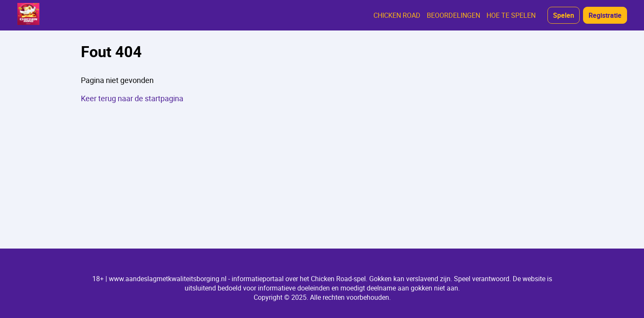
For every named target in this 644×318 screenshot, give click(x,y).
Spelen (564, 15)
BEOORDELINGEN (453, 15)
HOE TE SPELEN (511, 15)
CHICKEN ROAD (397, 15)
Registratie (605, 15)
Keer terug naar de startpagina (132, 98)
